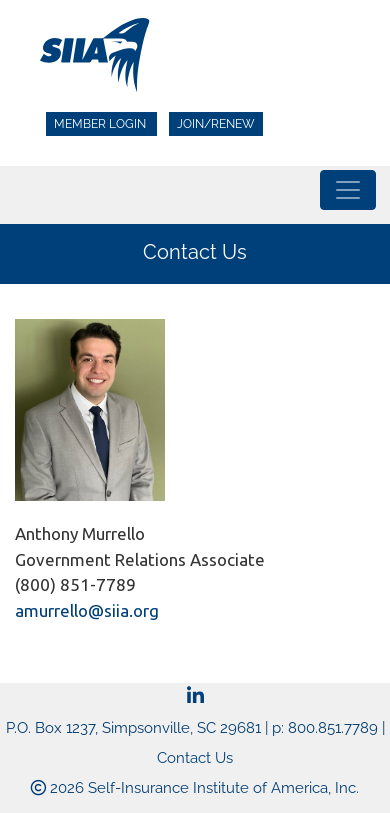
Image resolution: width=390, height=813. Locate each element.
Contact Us (195, 758)
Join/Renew (216, 124)
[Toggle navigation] (348, 190)
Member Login (101, 124)
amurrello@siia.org (87, 610)
